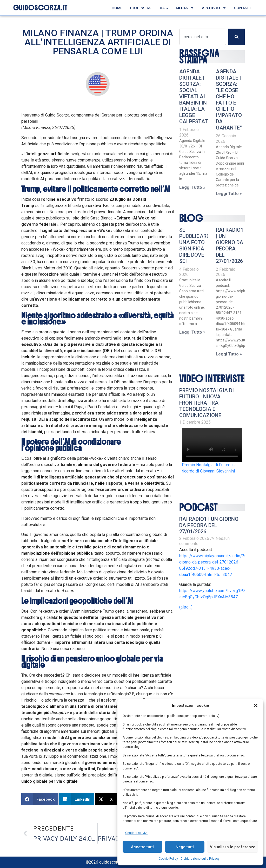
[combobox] (203, 37)
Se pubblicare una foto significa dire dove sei (194, 245)
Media (185, 8)
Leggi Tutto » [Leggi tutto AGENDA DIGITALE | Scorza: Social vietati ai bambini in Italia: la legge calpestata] (192, 187)
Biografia (140, 8)
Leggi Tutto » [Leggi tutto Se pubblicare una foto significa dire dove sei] (192, 332)
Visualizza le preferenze (233, 847)
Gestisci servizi (136, 833)
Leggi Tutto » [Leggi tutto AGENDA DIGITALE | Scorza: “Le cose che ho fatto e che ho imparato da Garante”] (229, 194)
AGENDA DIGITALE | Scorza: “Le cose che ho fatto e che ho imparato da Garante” (229, 100)
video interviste (212, 379)
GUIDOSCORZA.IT (40, 8)
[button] (256, 705)
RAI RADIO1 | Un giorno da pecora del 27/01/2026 (230, 245)
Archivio (214, 8)
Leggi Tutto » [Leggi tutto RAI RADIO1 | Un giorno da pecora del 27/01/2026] (229, 354)
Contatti (243, 8)
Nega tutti (185, 847)
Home (117, 8)
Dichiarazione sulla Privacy (200, 859)
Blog (163, 8)
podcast (198, 507)
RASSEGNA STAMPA (199, 57)
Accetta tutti (142, 847)
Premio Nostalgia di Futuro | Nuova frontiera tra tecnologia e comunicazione (207, 403)
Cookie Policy (168, 859)
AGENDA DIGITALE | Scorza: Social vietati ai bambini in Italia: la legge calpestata (195, 96)
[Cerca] (237, 37)
